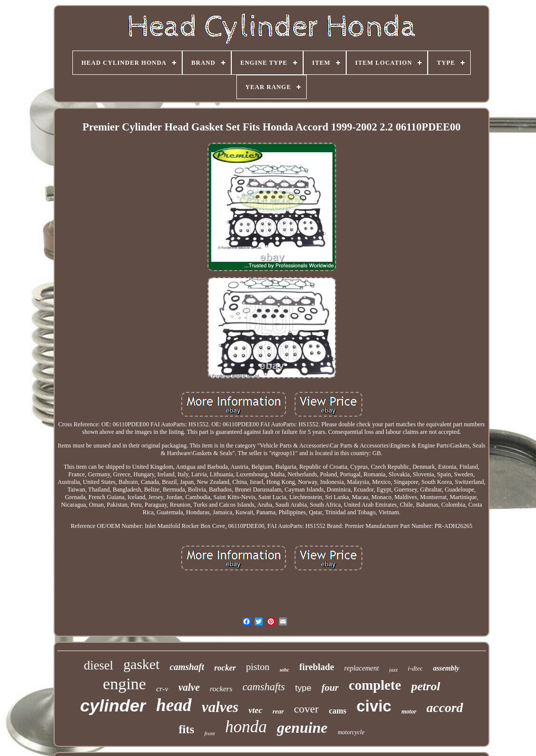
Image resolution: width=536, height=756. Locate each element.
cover (306, 709)
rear (278, 711)
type (303, 688)
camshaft (187, 667)
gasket (142, 664)
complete (375, 685)
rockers (221, 689)
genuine (302, 727)
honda (246, 727)
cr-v (162, 689)
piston (258, 667)
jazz (394, 670)
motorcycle (351, 732)
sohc (284, 670)
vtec (255, 710)
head (174, 705)
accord (445, 708)
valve (189, 687)
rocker (225, 668)
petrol (425, 686)
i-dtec (416, 668)
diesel (98, 665)
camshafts (264, 687)
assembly (446, 668)
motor (409, 711)
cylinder (113, 705)
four (330, 687)
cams (338, 711)
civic (374, 706)
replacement (362, 668)
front (210, 733)
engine (124, 684)
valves (220, 707)
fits (187, 729)
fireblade (317, 667)
